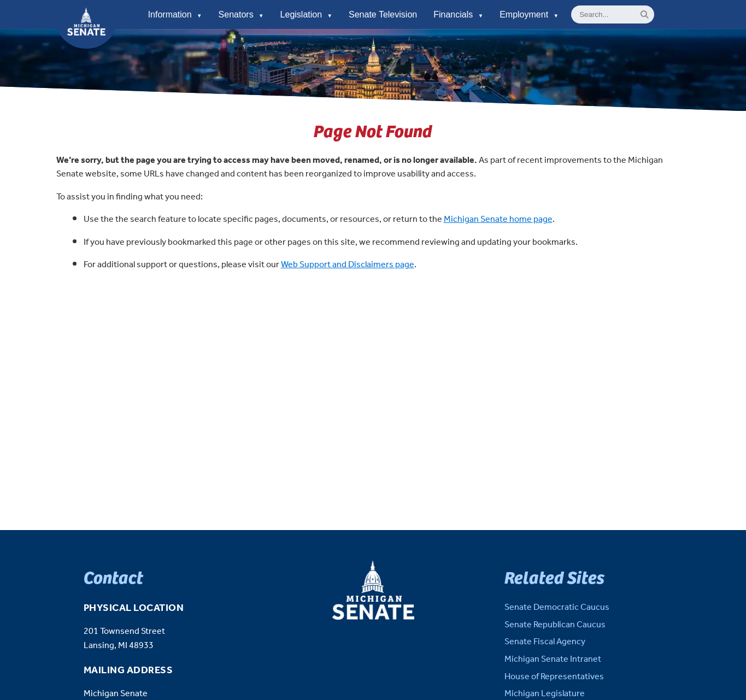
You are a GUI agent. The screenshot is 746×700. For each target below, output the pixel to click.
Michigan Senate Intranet (553, 659)
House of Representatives (554, 677)
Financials (458, 14)
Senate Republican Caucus (555, 625)
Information (175, 14)
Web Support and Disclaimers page (348, 265)
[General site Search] (613, 14)
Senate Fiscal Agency (545, 642)
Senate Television (383, 14)
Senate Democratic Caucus (557, 607)
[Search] (645, 14)
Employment (529, 14)
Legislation (306, 14)
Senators (241, 14)
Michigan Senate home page (498, 219)
